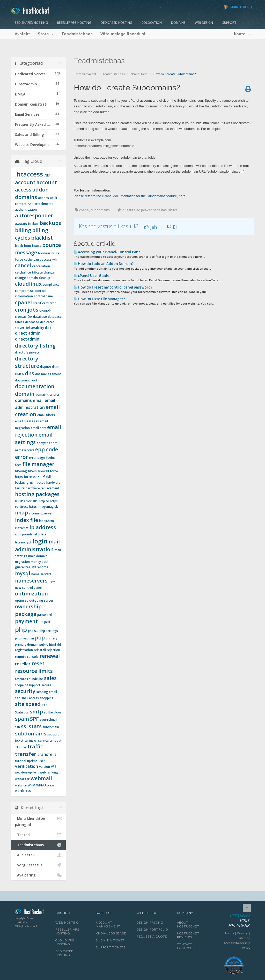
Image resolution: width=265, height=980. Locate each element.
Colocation (152, 23)
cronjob (45, 310)
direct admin (28, 333)
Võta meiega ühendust (123, 34)
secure (46, 685)
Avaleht (22, 34)
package (26, 614)
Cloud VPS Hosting (65, 942)
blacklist (42, 238)
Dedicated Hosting (116, 23)
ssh (17, 727)
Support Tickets (111, 947)
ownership (28, 606)
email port (38, 428)
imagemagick (48, 507)
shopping (47, 698)
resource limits (34, 671)
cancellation (41, 266)
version (45, 767)
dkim (56, 367)
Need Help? (233, 921)
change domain (26, 278)
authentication (26, 209)
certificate (35, 272)
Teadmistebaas (77, 34)
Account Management (108, 924)
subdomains (31, 734)
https (33, 507)
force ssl (30, 477)
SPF (34, 719)
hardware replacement (42, 488)
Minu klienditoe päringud (38, 821)
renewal (50, 656)
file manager (38, 464)
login (40, 541)
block (19, 246)
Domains (178, 23)
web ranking (49, 772)
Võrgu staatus (38, 865)
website (21, 785)
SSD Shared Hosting (31, 23)
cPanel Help (139, 74)
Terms (229, 933)
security (25, 691)
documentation (35, 386)
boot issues (33, 246)
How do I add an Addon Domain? (104, 264)
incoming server (41, 513)
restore (21, 679)
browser (44, 253)
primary (51, 638)
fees (18, 465)
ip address (43, 527)
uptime (32, 761)
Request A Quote (152, 937)
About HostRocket (188, 924)
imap (21, 513)
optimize (22, 600)
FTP (41, 476)
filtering (21, 471)
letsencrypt (23, 542)
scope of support (28, 685)
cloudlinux (28, 284)
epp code (47, 449)
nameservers (31, 581)
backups (50, 223)
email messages (27, 421)
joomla (27, 534)
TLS (18, 747)
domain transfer (47, 395)
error (21, 457)
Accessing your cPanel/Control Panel (108, 252)
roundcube (35, 679)
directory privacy (27, 352)
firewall (43, 471)
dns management (48, 374)
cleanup (45, 278)
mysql (23, 573)
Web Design (204, 23)
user (42, 761)
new (52, 581)
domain (25, 394)
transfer (26, 754)
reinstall (40, 650)
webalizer (22, 779)
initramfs (22, 528)
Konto (242, 34)
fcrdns (51, 458)
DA (30, 317)
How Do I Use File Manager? (99, 299)
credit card (41, 303)
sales (50, 678)
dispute (46, 367)
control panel (44, 296)
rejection (53, 650)
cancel (23, 265)
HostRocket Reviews (188, 935)
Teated (38, 835)
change (49, 272)
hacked (40, 482)
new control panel (28, 588)
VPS (54, 767)
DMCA (19, 374)
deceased (32, 322)
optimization (31, 594)
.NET (47, 175)
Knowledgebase (111, 933)
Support (229, 23)
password (45, 615)
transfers (47, 754)
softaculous (53, 712)
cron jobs (27, 310)
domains (23, 400)
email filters (46, 415)
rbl (59, 644)
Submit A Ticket (110, 940)
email (38, 400)
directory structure (27, 362)
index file (27, 520)
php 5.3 (33, 631)
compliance (51, 285)
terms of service (37, 740)
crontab (21, 317)
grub (30, 482)
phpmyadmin (24, 638)
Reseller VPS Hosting (74, 23)
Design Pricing (150, 923)
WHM (31, 785)
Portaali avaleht (85, 74)
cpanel (23, 302)
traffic (35, 746)
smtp (36, 712)
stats (35, 726)
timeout (56, 740)
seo (18, 698)
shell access (30, 698)
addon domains (32, 193)
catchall (21, 272)
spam (22, 719)
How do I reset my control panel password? (113, 287)
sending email (47, 692)
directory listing (35, 346)
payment (26, 621)
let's (37, 534)
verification (27, 766)
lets (44, 534)
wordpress (23, 791)
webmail (41, 778)
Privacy (242, 933)
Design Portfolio (152, 930)
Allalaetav (38, 855)
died (48, 328)
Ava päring (38, 875)
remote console (27, 657)
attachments (44, 204)
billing (23, 230)
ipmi (18, 534)
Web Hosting (67, 923)
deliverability (35, 328)
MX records (40, 567)
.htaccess (29, 174)
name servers (41, 574)
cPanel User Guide (91, 276)
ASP (31, 204)
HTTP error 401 (26, 501)
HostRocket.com (31, 913)
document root (26, 380)
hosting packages (37, 494)
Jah (150, 227)
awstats (21, 224)
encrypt (42, 443)
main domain (38, 556)
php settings (49, 631)
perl (47, 622)
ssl (24, 726)
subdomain (51, 727)
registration (24, 650)
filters (32, 471)
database (40, 317)
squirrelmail (49, 720)
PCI (41, 622)
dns (30, 373)
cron (53, 303)
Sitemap (244, 938)
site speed (28, 704)
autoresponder (34, 215)
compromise (24, 291)
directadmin (27, 339)
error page (37, 458)
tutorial (21, 761)
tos (24, 747)
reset (38, 663)
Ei (172, 227)
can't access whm (47, 259)
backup (33, 224)
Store (46, 34)
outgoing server (41, 600)
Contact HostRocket (188, 946)
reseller (23, 664)
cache (28, 259)
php (21, 629)
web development (27, 772)
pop (40, 638)
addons (43, 198)
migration (22, 562)
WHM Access (45, 785)
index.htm (46, 521)
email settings (34, 438)
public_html (48, 644)
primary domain (27, 644)
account (25, 182)
